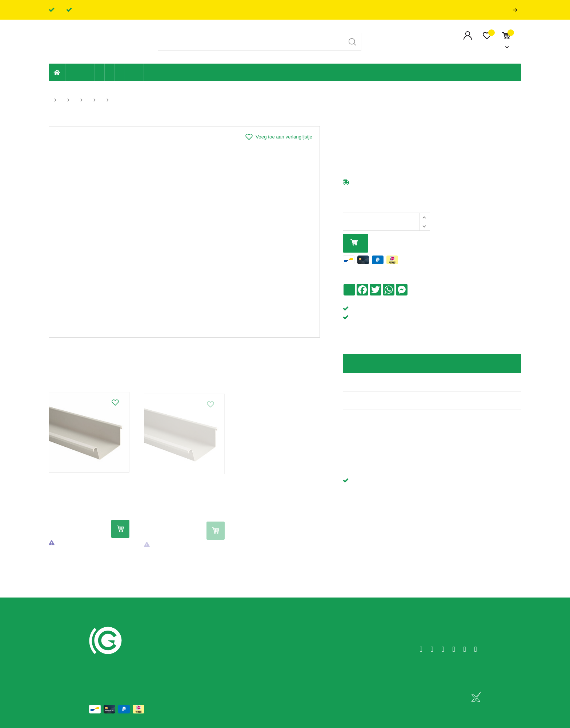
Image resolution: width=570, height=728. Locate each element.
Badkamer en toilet (149, 72)
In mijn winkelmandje (354, 243)
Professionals (517, 10)
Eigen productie (70, 72)
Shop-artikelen (129, 72)
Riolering (80, 72)
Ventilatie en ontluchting (110, 72)
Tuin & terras (90, 72)
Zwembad (139, 72)
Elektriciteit (119, 72)
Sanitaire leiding (100, 72)
